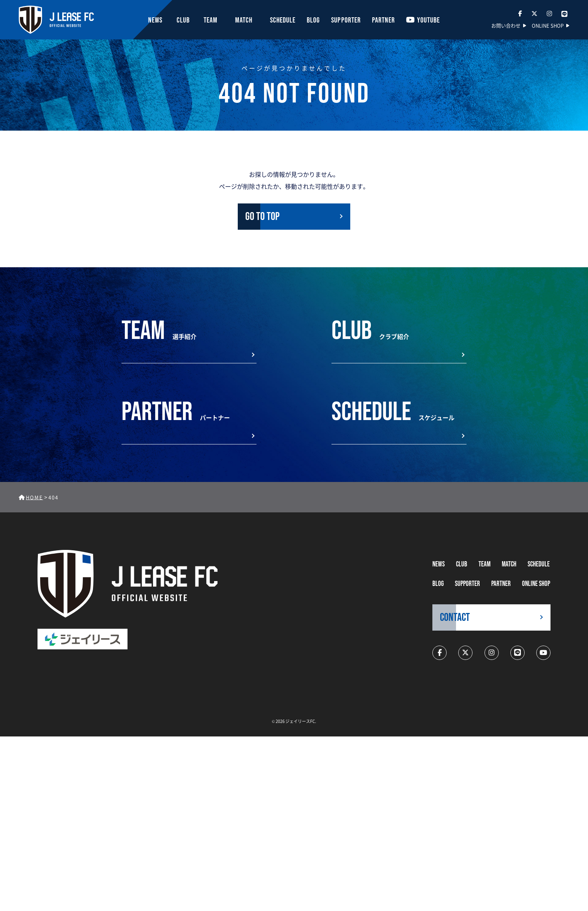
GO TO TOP (262, 217)
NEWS (439, 564)
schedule (539, 564)
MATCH (509, 564)
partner (501, 584)
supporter (467, 584)
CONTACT (455, 617)
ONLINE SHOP (548, 25)
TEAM (484, 564)
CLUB (462, 564)
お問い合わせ (506, 25)
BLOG (438, 584)
